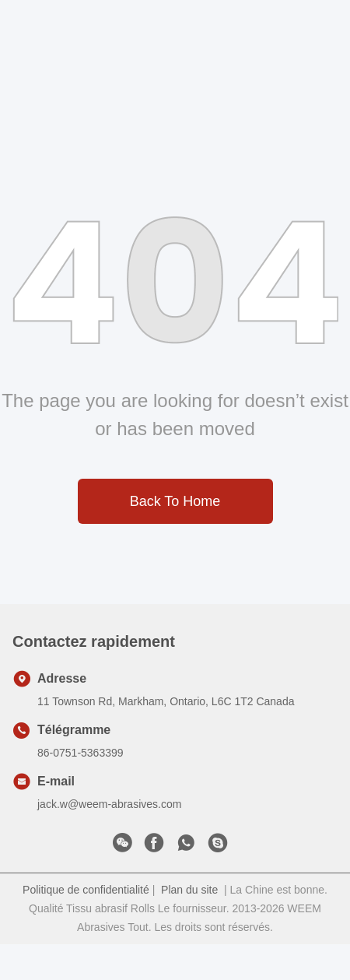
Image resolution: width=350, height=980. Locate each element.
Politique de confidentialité (86, 890)
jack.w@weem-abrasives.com (109, 804)
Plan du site (189, 890)
